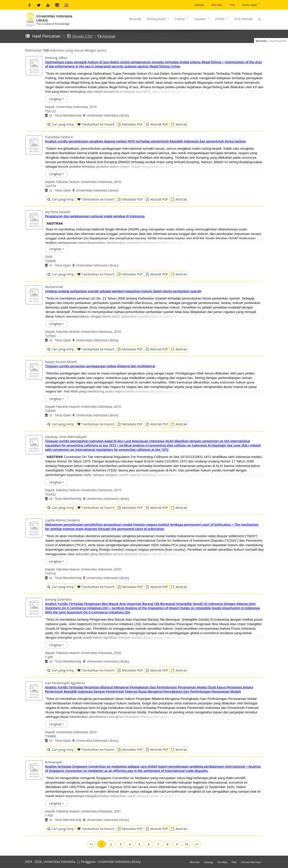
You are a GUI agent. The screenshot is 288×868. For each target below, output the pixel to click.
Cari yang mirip (61, 124)
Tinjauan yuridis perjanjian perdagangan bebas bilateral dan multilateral (100, 366)
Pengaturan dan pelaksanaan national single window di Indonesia (95, 216)
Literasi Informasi (251, 862)
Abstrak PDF (157, 124)
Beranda (135, 19)
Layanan (202, 19)
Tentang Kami (158, 19)
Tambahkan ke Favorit (96, 124)
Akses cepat (251, 5)
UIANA (222, 19)
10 (187, 844)
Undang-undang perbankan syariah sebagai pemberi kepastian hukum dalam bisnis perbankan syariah (123, 291)
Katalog (199, 5)
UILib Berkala (243, 19)
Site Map (216, 5)
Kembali (109, 36)
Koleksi (181, 19)
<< (91, 844)
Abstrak (179, 124)
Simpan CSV (82, 36)
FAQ (232, 5)
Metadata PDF (130, 124)
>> (197, 844)
